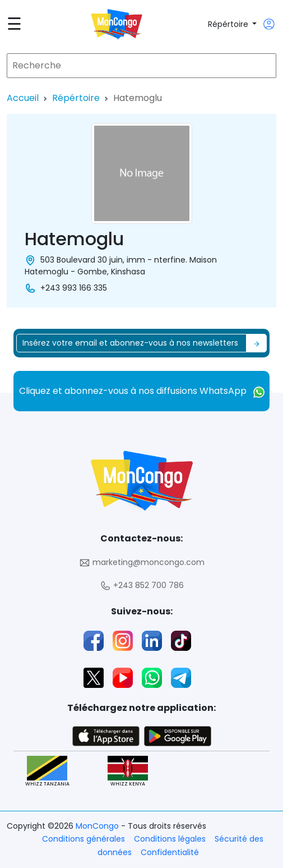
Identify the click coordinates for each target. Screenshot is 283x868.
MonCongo (98, 826)
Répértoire (229, 24)
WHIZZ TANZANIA (47, 772)
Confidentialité (170, 852)
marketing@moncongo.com (142, 562)
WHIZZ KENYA (128, 772)
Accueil (23, 98)
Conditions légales (170, 839)
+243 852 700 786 (142, 585)
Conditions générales (83, 839)
